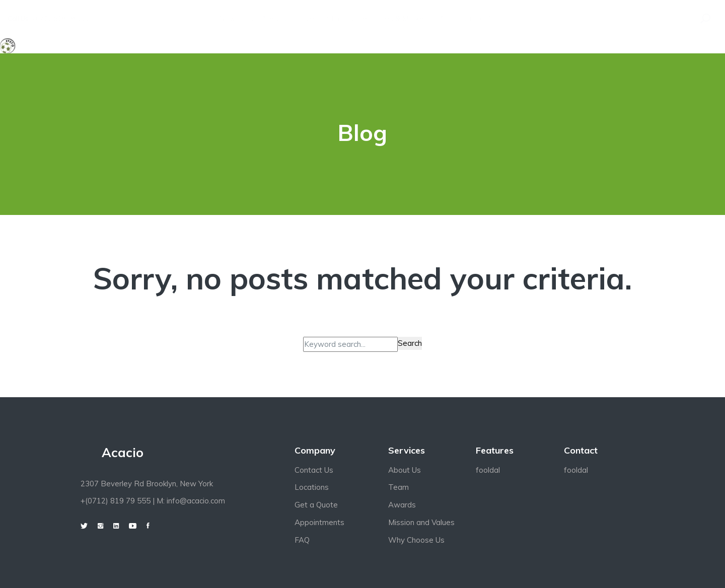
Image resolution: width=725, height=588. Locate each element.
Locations (312, 487)
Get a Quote (316, 505)
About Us (405, 470)
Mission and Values (421, 522)
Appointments (319, 522)
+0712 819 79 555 (60, 19)
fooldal (488, 470)
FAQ (302, 540)
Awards (402, 505)
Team (398, 487)
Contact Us (314, 470)
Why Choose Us (416, 540)
